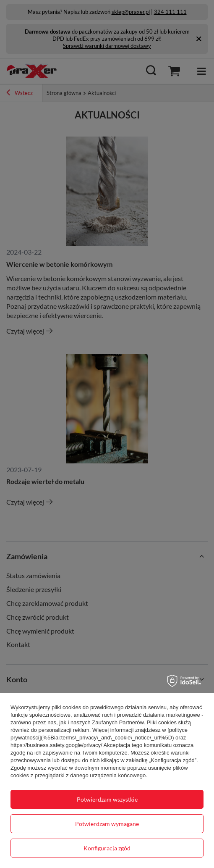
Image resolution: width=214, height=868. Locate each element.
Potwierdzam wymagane (107, 824)
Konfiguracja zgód (107, 848)
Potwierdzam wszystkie (107, 799)
